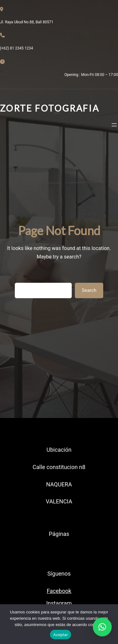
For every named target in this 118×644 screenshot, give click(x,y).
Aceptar (61, 635)
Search (89, 290)
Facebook (59, 591)
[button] (102, 627)
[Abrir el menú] (114, 125)
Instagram (59, 603)
